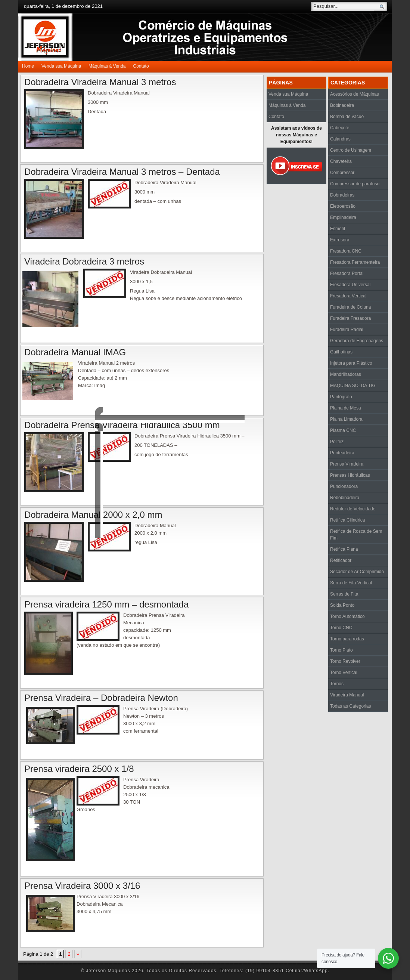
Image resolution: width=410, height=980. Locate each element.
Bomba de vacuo (347, 117)
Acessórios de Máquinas (355, 94)
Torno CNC (341, 628)
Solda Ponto (342, 605)
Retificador (341, 560)
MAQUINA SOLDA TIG (353, 386)
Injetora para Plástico (351, 363)
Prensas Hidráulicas (350, 475)
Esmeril (338, 229)
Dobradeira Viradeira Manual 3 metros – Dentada (122, 172)
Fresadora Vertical (348, 296)
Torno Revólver (345, 661)
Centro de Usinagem (351, 150)
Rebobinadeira (345, 498)
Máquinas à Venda (107, 66)
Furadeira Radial (347, 330)
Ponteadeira (342, 453)
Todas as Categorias (350, 706)
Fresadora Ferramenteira (355, 262)
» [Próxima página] (78, 954)
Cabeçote (340, 128)
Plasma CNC (343, 430)
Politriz (337, 442)
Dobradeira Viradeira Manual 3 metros (100, 82)
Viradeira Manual (347, 695)
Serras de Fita (344, 594)
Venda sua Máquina (61, 66)
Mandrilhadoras (346, 374)
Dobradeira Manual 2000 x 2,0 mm (93, 515)
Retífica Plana (344, 549)
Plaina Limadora (346, 419)
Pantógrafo (341, 397)
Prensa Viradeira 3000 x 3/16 (82, 886)
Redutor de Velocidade (353, 509)
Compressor (342, 173)
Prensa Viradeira (347, 464)
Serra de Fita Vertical (351, 583)
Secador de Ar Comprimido (357, 572)
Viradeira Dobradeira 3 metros (84, 261)
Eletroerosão (343, 206)
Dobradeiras (342, 195)
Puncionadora (344, 486)
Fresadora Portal (347, 273)
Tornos (337, 684)
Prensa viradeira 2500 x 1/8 (79, 769)
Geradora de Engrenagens (357, 341)
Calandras (340, 139)
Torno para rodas (347, 639)
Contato (141, 66)
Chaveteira (341, 161)
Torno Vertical (344, 673)
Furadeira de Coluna (350, 307)
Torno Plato (341, 650)
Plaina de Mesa (346, 408)
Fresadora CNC (346, 251)
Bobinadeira (342, 105)
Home (28, 66)
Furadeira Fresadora (350, 318)
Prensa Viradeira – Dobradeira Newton (101, 698)
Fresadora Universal (350, 285)
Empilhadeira (343, 217)
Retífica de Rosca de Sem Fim (356, 535)
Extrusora (340, 240)
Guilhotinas (341, 352)
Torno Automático (347, 616)
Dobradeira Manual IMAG (75, 352)
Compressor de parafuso (355, 184)
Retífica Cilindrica (347, 520)
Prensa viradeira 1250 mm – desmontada (106, 604)
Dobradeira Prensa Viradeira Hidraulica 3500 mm (122, 425)
